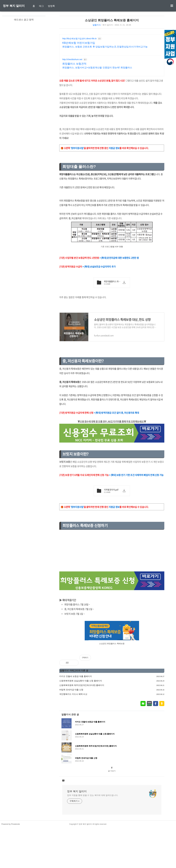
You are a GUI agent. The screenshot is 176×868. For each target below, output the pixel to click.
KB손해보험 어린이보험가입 (79, 43)
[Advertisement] (112, 551)
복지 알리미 (108, 25)
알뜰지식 (97, 25)
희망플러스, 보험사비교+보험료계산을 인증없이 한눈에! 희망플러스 (97, 68)
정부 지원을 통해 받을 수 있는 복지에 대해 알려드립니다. (93, 795)
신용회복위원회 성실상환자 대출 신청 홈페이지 (81, 681)
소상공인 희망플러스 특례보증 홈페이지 (112, 20)
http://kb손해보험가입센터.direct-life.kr (79, 39)
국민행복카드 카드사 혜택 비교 (73, 694)
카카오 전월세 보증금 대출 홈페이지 (76, 676)
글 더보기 (112, 771)
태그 (41, 6)
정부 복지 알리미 (14, 6)
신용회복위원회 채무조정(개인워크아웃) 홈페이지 (82, 685)
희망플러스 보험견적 (74, 64)
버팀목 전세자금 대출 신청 (71, 690)
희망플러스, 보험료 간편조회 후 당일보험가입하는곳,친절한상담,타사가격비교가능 (105, 47)
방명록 (51, 6)
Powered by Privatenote (11, 824)
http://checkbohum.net (72, 59)
